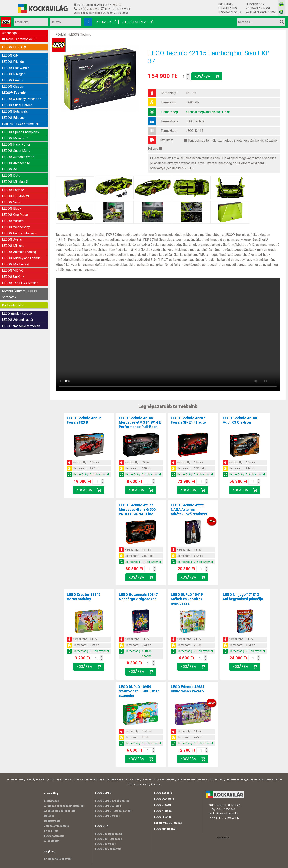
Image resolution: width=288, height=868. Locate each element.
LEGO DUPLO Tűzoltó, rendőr (113, 811)
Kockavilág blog (258, 8)
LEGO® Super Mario (16, 151)
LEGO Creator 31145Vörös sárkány (84, 597)
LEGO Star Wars (164, 799)
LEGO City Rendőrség (108, 834)
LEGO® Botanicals (15, 111)
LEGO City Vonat (105, 844)
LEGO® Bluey (11, 208)
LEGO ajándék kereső (17, 314)
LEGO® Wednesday (16, 227)
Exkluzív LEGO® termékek (20, 124)
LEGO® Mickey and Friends (21, 258)
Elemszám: (168, 102)
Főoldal (61, 35)
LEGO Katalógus (230, 12)
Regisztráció (106, 22)
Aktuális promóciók (261, 12)
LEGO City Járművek (108, 849)
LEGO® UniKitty (13, 277)
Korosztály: (169, 93)
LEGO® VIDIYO (13, 271)
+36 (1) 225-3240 (88, 9)
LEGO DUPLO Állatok (108, 806)
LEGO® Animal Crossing (19, 252)
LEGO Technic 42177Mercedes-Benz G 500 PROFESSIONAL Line (137, 510)
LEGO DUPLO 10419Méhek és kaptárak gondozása (187, 599)
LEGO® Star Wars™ (15, 68)
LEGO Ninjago (163, 811)
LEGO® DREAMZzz (16, 196)
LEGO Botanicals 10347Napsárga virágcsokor (138, 597)
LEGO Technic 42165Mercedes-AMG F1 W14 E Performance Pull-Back (140, 422)
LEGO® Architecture (16, 163)
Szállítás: (166, 140)
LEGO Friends (163, 817)
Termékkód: (169, 131)
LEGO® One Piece (15, 215)
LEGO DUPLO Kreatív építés (112, 801)
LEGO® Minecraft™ (15, 138)
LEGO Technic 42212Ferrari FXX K (84, 420)
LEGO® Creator (13, 80)
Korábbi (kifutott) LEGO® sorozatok (19, 294)
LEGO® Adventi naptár (18, 320)
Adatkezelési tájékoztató (60, 811)
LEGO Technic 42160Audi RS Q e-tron (240, 420)
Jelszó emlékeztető (138, 22)
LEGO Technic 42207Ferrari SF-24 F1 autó (188, 420)
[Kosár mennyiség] (183, 76)
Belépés (49, 816)
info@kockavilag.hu (226, 813)
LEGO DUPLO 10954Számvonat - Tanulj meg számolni (139, 691)
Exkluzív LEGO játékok (168, 823)
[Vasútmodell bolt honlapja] (281, 4)
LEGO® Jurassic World (18, 157)
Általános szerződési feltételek (64, 806)
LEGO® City (10, 56)
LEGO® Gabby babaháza (19, 233)
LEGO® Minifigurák (15, 182)
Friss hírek (226, 4)
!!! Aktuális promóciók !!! (19, 39)
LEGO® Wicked (13, 221)
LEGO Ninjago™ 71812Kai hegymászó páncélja (243, 597)
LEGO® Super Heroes (17, 105)
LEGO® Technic (14, 93)
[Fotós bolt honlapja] (281, 12)
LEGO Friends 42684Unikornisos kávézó (187, 689)
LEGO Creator (163, 805)
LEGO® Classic (13, 87)
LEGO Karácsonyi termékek (21, 326)
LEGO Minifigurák (165, 829)
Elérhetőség (227, 8)
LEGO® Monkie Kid (15, 264)
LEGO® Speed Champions (20, 132)
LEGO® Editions (13, 118)
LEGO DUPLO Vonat (107, 816)
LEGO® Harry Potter (16, 144)
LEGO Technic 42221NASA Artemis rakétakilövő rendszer (189, 510)
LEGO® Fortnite (13, 190)
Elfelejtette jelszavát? (58, 859)
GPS (117, 5)
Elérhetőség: (170, 112)
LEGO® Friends (13, 62)
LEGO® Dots (11, 175)
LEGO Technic (195, 121)
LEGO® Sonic (11, 202)
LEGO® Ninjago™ (14, 74)
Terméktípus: (170, 121)
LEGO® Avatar (12, 240)
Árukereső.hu (223, 838)
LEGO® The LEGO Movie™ (20, 283)
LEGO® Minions (13, 246)
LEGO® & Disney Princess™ (22, 99)
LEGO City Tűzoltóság (109, 839)
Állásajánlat (52, 841)
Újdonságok (255, 4)
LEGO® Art (10, 169)
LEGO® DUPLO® (14, 47)
